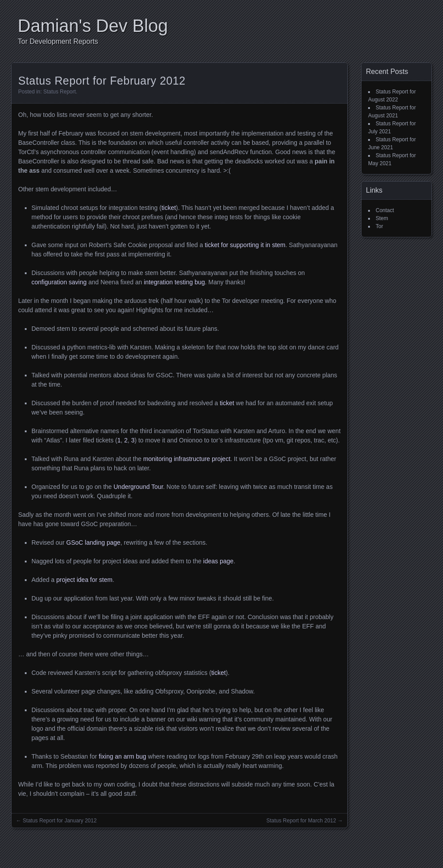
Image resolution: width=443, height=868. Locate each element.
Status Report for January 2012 (60, 821)
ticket (169, 208)
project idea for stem (84, 580)
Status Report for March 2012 (301, 821)
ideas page (219, 561)
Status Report (60, 92)
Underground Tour (138, 487)
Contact (385, 210)
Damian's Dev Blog (93, 26)
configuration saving (59, 282)
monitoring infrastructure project (187, 459)
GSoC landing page (93, 542)
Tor (379, 226)
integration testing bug (175, 282)
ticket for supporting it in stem (245, 245)
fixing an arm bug (122, 756)
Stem (382, 218)
